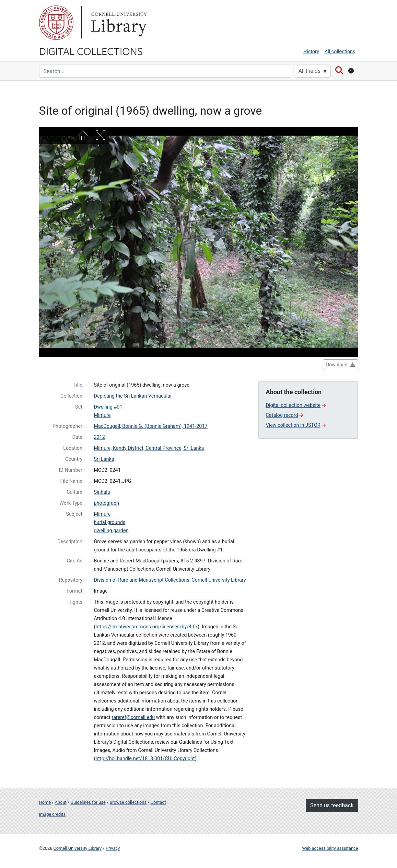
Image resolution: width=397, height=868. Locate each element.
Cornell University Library (78, 848)
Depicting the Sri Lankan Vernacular (133, 396)
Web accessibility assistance (330, 848)
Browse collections (128, 802)
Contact (158, 802)
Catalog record (284, 415)
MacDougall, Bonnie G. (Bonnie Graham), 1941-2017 (150, 426)
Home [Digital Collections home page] (45, 802)
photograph (106, 503)
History (311, 52)
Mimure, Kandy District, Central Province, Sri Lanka (149, 448)
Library (118, 23)
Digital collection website (296, 405)
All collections (340, 52)
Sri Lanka (104, 459)
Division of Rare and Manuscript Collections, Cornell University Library (170, 580)
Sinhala (102, 492)
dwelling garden (111, 531)
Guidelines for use (88, 802)
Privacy (113, 848)
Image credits (52, 814)
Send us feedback (332, 805)
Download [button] (340, 365)
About (61, 802)
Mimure (102, 415)
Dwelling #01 (108, 407)
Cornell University (56, 23)
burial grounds (109, 522)
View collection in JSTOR (295, 425)
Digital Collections (91, 51)
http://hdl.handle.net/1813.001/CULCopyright (145, 759)
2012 (99, 437)
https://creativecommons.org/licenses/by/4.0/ (147, 627)
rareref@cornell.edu (133, 717)
